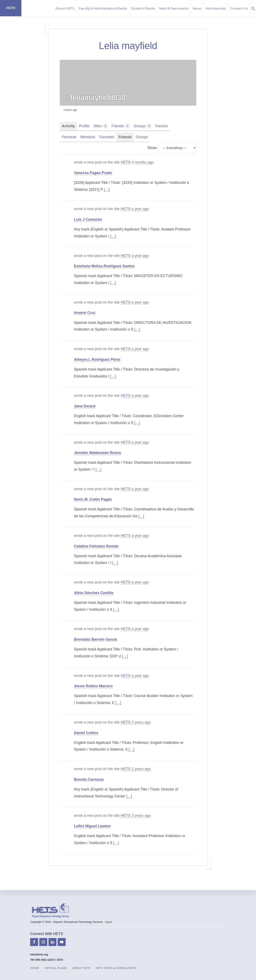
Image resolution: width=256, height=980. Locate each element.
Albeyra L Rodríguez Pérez (97, 360)
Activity (68, 126)
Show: (152, 148)
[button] (253, 8)
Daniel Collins (86, 733)
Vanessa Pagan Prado (93, 173)
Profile (84, 126)
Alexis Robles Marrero (93, 686)
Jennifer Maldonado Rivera (97, 453)
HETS (11, 8)
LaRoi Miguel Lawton (92, 826)
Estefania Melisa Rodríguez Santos (104, 266)
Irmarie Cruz (85, 313)
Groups (142, 126)
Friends (120, 126)
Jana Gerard (85, 406)
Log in (109, 922)
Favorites (107, 137)
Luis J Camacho (88, 219)
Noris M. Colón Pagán (93, 499)
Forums (162, 126)
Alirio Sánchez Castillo (94, 593)
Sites (100, 126)
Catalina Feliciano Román (96, 546)
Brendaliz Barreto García (95, 639)
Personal (69, 137)
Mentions (88, 137)
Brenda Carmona (89, 779)
